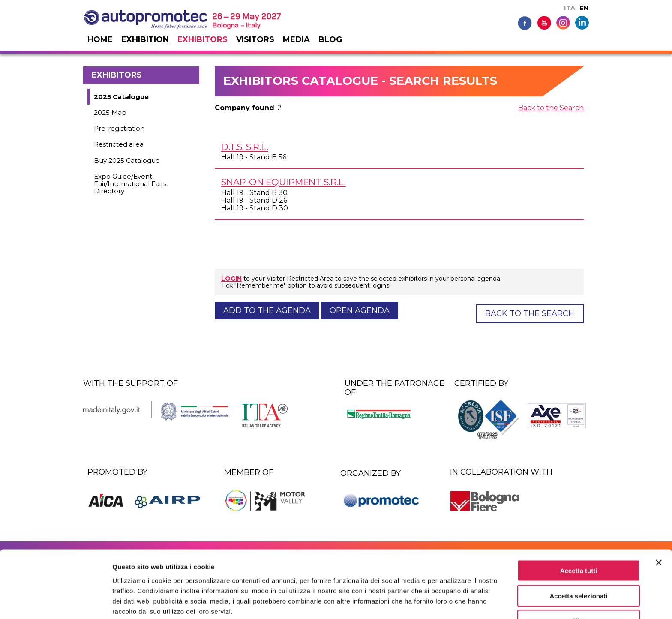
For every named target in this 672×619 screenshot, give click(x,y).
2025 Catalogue (121, 97)
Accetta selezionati (578, 559)
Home (100, 39)
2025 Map (110, 113)
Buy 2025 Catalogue (127, 161)
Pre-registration (119, 128)
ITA (570, 8)
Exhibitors (202, 39)
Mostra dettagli (451, 602)
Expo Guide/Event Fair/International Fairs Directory (130, 184)
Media (296, 39)
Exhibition (145, 39)
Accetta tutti (579, 533)
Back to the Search (551, 108)
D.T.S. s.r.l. (245, 147)
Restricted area (119, 144)
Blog (330, 39)
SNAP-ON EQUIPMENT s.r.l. (283, 182)
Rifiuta (579, 584)
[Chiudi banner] (659, 526)
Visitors (255, 39)
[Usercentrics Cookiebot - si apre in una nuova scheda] (55, 602)
